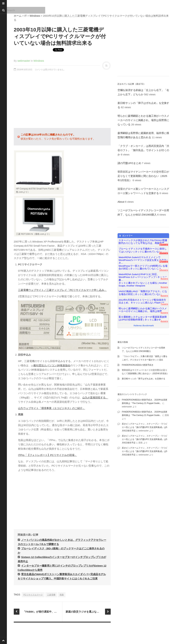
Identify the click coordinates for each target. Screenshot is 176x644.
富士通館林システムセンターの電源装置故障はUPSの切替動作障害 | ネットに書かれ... (143, 318)
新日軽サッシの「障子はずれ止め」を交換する (144, 379)
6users (164, 313)
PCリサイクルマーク (33, 595)
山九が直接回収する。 (95, 397)
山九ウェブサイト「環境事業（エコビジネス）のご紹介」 (52, 408)
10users (164, 270)
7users (164, 304)
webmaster (24, 61)
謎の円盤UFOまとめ (129, 163)
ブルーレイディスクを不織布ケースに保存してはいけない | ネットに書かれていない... (143, 250)
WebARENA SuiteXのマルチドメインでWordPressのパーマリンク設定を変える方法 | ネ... (143, 259)
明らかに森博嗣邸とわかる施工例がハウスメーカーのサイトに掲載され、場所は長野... (143, 310)
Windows (35, 16)
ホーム (18, 16)
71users (164, 244)
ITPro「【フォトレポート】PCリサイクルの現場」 (48, 455)
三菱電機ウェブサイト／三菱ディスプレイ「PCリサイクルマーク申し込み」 (62, 290)
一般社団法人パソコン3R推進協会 (51, 365)
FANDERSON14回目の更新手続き (138, 365)
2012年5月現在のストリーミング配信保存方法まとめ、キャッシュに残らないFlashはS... (142, 301)
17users (164, 261)
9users (164, 279)
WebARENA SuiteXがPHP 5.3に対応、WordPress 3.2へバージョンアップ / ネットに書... (143, 276)
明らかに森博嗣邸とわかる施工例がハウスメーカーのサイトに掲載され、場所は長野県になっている (143, 120)
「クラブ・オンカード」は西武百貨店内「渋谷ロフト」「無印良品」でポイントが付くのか (143, 150)
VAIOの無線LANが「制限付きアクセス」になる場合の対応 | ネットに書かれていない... (143, 293)
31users (164, 253)
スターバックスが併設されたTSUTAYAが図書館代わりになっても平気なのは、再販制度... (143, 242)
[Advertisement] (62, 101)
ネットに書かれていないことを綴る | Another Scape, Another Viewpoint (143, 284)
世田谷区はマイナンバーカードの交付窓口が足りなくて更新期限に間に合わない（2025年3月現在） (143, 176)
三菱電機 (51, 595)
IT (26, 16)
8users (164, 296)
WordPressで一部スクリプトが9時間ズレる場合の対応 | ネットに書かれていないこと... (143, 267)
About (121, 202)
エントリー (126, 236)
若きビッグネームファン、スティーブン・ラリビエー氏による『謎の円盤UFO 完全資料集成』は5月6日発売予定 (145, 427)
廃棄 (62, 595)
